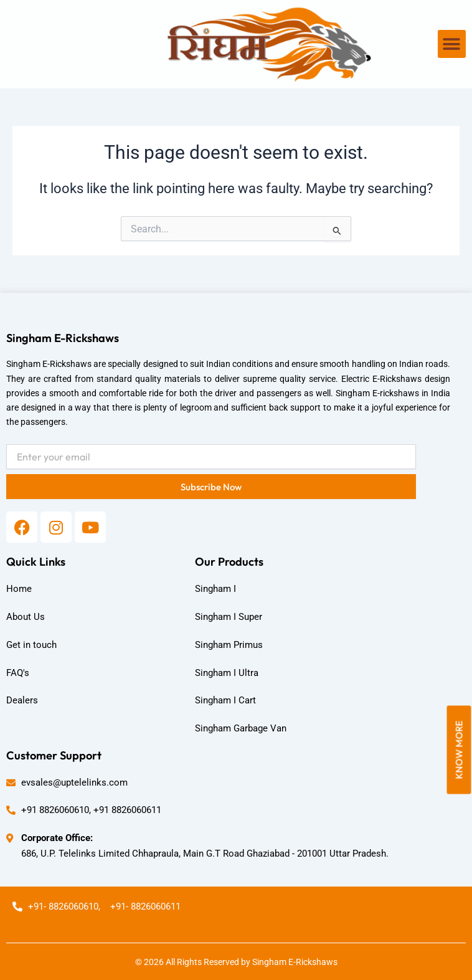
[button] (452, 44)
